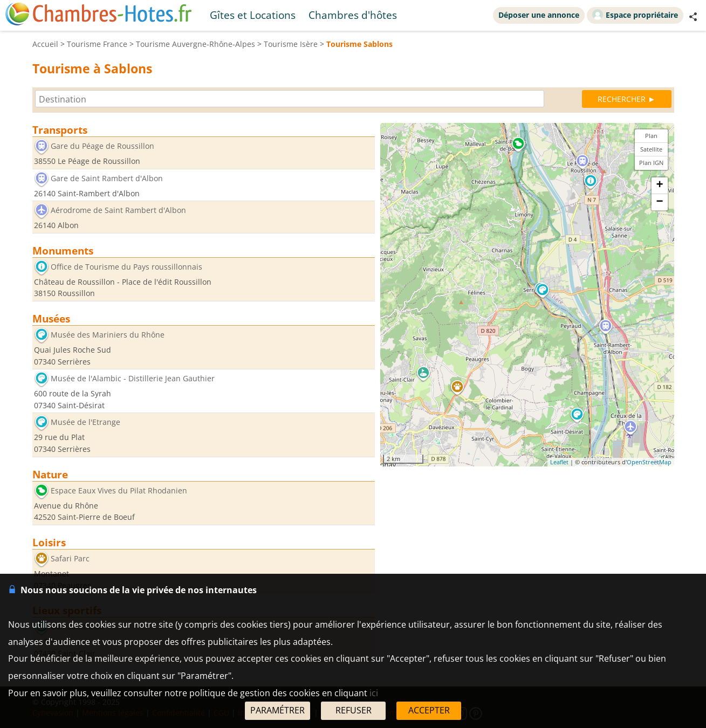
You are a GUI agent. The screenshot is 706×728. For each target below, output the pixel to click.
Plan (651, 136)
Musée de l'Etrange (85, 423)
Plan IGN (651, 163)
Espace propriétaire (635, 15)
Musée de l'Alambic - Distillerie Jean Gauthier (133, 379)
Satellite (651, 149)
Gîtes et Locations (253, 15)
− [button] (659, 202)
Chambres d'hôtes (353, 15)
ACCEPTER (429, 710)
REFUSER (354, 710)
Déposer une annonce (539, 15)
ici (374, 693)
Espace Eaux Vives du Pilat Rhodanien (119, 490)
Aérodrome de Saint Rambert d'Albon (118, 211)
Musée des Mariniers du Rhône (108, 335)
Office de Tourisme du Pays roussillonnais (126, 267)
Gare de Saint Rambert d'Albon (107, 178)
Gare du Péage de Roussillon (102, 146)
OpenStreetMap (649, 462)
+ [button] (659, 186)
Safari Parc (70, 558)
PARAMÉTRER (277, 710)
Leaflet (559, 462)
